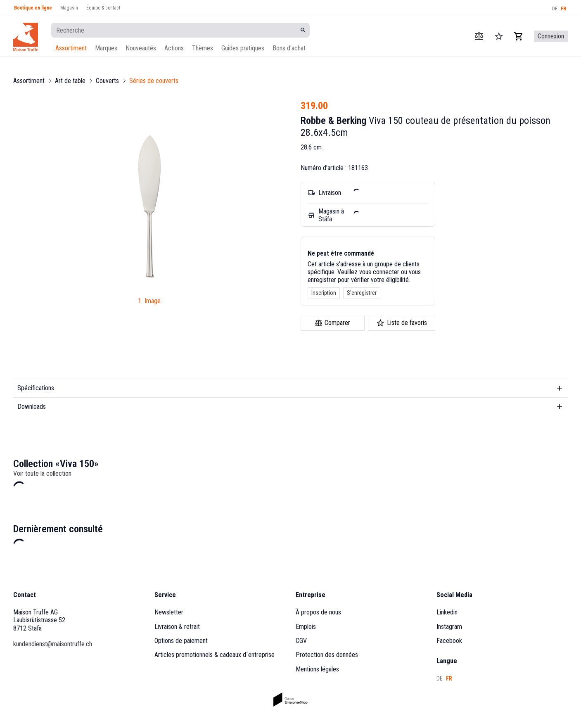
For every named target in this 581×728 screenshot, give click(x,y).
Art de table (70, 81)
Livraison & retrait (177, 627)
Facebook (449, 641)
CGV (301, 641)
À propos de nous (318, 612)
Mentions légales (317, 669)
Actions (174, 48)
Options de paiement (181, 641)
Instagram (449, 627)
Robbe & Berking (333, 121)
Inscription (324, 293)
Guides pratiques (243, 48)
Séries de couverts (154, 81)
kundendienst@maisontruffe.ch (53, 644)
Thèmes (203, 48)
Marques (106, 48)
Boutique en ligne (33, 8)
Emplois (306, 627)
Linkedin (447, 612)
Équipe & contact (103, 8)
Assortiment (71, 48)
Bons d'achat (289, 48)
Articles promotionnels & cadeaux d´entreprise (215, 655)
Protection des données (327, 655)
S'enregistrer (362, 293)
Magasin (69, 8)
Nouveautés (141, 48)
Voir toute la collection (42, 473)
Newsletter (169, 612)
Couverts (107, 81)
